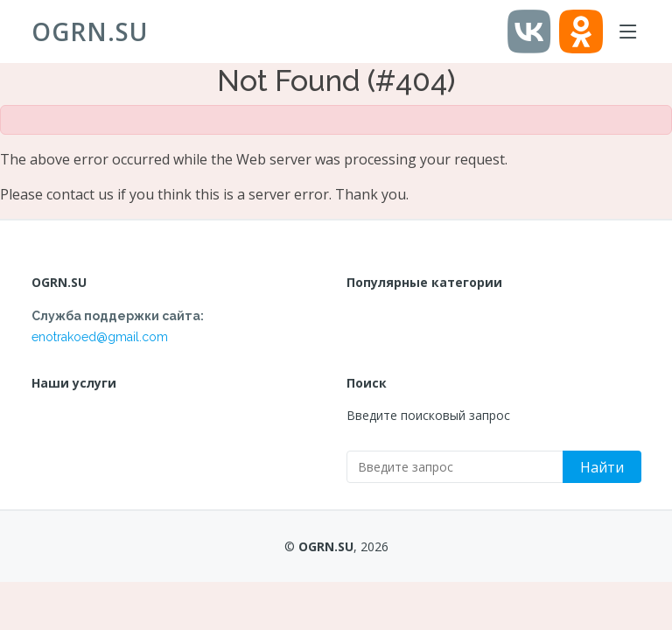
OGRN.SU (90, 31)
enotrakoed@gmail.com (100, 337)
